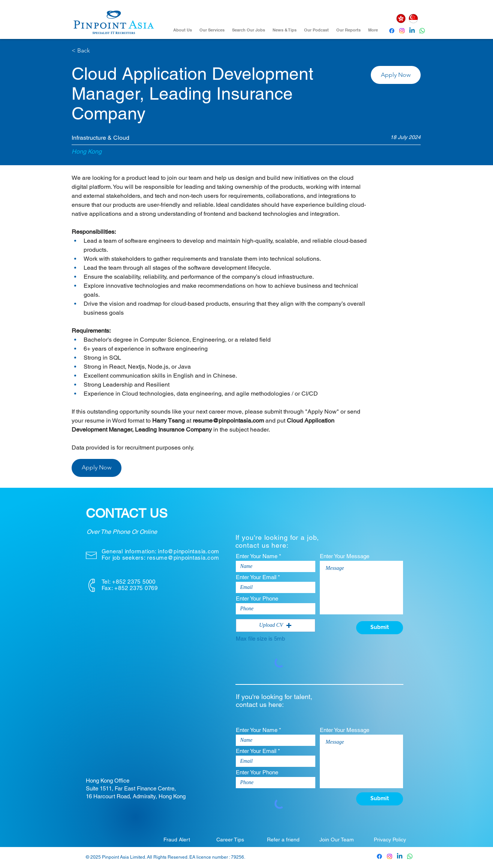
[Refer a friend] (283, 840)
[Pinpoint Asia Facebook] (392, 31)
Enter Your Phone (257, 598)
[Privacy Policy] (390, 840)
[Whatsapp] (422, 31)
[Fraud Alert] (177, 840)
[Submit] (380, 628)
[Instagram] (402, 31)
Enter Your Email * (258, 577)
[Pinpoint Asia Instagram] (390, 856)
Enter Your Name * (258, 556)
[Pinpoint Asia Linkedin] (412, 31)
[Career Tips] (230, 840)
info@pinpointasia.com (189, 551)
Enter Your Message (345, 556)
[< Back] (98, 51)
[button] (396, 75)
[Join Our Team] (337, 840)
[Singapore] (414, 19)
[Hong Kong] (401, 19)
